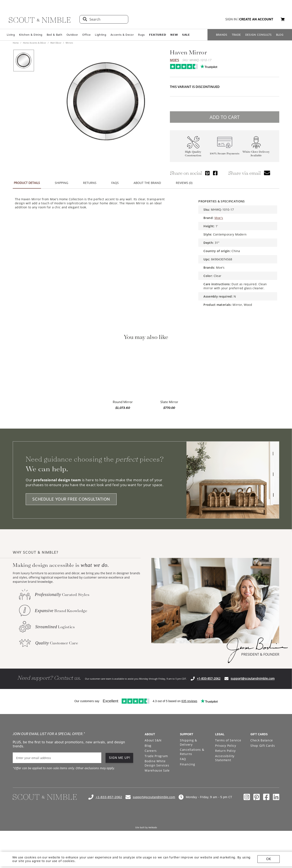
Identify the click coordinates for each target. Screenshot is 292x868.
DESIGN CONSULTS (259, 35)
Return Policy (225, 751)
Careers (151, 751)
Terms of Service (228, 740)
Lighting (101, 35)
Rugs (141, 35)
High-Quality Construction (193, 154)
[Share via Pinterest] (207, 173)
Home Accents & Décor (35, 43)
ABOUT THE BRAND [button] (147, 183)
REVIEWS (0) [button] (184, 183)
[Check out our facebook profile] (266, 797)
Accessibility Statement (225, 758)
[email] (57, 758)
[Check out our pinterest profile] (257, 797)
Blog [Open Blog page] (148, 746)
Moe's (174, 60)
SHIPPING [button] (61, 183)
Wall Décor (56, 43)
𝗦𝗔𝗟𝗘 (186, 35)
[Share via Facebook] (215, 173)
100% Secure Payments (225, 153)
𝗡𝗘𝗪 (174, 35)
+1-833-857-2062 (209, 678)
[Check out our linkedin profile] (276, 797)
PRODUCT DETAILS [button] (27, 183)
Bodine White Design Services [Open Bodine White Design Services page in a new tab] (157, 763)
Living (11, 35)
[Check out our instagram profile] (247, 797)
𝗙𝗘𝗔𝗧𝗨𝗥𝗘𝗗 (158, 35)
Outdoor (72, 35)
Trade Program (156, 756)
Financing (187, 764)
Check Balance (262, 740)
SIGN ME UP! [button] (120, 758)
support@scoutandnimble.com (253, 678)
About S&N (153, 740)
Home (16, 43)
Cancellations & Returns (192, 752)
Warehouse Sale (157, 770)
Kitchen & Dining (31, 35)
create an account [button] (256, 19)
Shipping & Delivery (188, 742)
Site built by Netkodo (146, 827)
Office (86, 35)
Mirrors (69, 43)
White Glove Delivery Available (256, 154)
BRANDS (222, 35)
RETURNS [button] (90, 183)
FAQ (183, 759)
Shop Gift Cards (263, 746)
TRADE (236, 35)
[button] (283, 19)
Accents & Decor (122, 35)
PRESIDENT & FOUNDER (260, 654)
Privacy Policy (226, 746)
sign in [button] (231, 19)
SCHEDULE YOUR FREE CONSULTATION (71, 499)
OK (269, 859)
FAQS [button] (115, 183)
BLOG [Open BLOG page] (280, 35)
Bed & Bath (54, 35)
